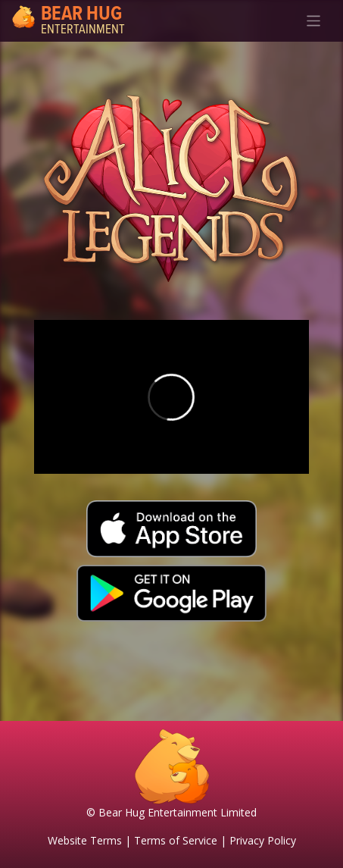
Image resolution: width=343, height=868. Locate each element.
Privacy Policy (263, 840)
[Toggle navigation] (314, 21)
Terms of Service (176, 840)
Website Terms (85, 840)
